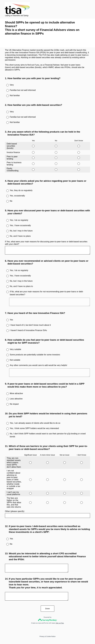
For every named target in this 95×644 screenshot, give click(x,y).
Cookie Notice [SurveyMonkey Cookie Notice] (51, 636)
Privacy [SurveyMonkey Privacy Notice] (42, 636)
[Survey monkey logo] (48, 620)
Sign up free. (60, 623)
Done (47, 609)
